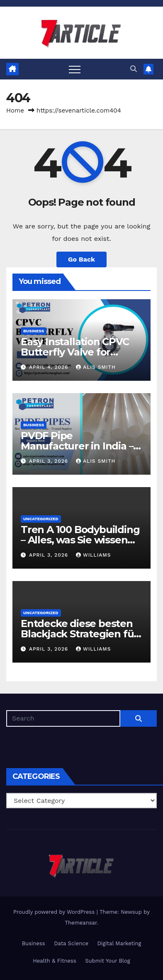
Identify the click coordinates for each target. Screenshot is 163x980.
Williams (93, 555)
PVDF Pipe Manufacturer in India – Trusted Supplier (77, 446)
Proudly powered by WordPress (55, 912)
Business (34, 331)
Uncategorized (41, 519)
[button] (134, 69)
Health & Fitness (55, 961)
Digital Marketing (119, 943)
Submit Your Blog (108, 961)
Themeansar (81, 923)
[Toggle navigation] (75, 69)
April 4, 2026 (50, 367)
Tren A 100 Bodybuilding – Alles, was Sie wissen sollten (80, 540)
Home (15, 110)
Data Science (71, 943)
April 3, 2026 (50, 461)
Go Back (81, 259)
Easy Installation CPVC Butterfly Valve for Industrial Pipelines (75, 352)
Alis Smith (96, 367)
